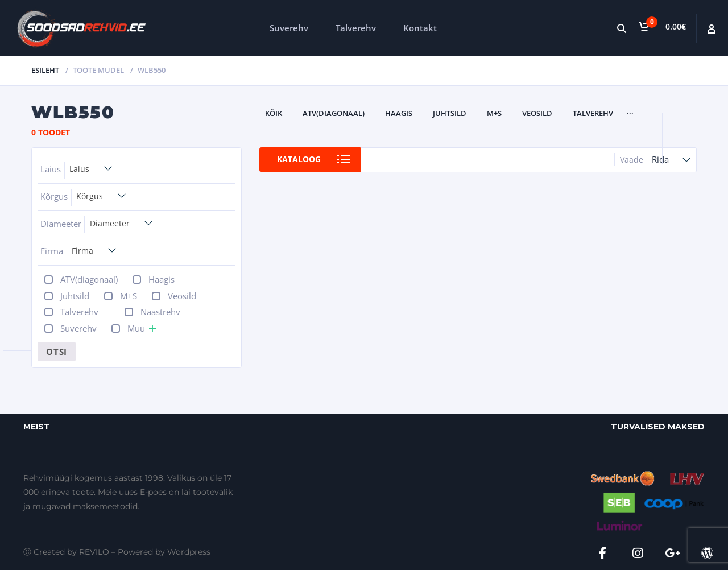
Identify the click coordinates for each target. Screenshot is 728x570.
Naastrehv (160, 312)
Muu (136, 328)
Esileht (45, 70)
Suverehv (289, 28)
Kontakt (420, 28)
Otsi (57, 352)
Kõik (274, 113)
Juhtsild (450, 113)
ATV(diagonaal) (334, 113)
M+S (494, 113)
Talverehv (356, 28)
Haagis (399, 113)
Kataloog (300, 160)
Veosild (537, 113)
